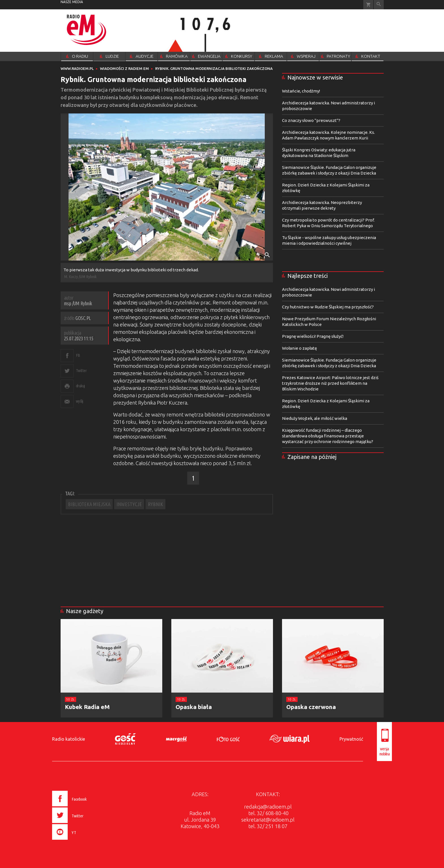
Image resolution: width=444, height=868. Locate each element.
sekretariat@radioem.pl (268, 820)
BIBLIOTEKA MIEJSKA (89, 504)
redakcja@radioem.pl (268, 807)
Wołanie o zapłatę (299, 348)
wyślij (80, 401)
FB (78, 355)
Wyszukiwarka (379, 5)
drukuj (80, 386)
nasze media (72, 2)
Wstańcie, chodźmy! (301, 91)
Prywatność (351, 739)
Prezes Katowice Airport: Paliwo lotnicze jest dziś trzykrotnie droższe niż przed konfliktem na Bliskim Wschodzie (330, 383)
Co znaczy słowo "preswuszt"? (311, 120)
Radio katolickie (69, 739)
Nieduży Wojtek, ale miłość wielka (315, 418)
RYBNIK (155, 504)
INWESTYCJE (129, 504)
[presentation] (81, 841)
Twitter (81, 370)
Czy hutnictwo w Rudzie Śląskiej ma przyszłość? (328, 307)
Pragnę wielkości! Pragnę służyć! (313, 336)
